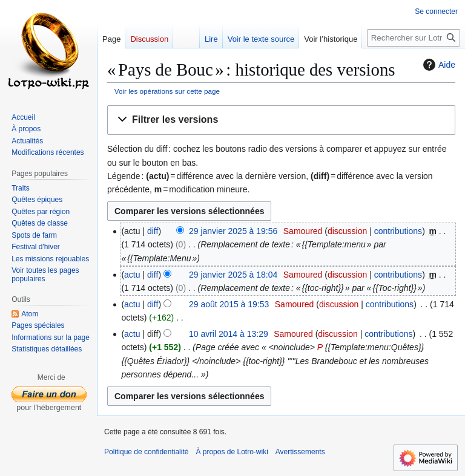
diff (153, 231)
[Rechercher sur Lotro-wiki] (414, 38)
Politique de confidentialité (146, 452)
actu (132, 275)
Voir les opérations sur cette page (167, 91)
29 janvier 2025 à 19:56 (233, 231)
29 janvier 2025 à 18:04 (233, 275)
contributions (398, 231)
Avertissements (300, 452)
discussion (347, 231)
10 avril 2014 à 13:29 (229, 334)
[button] (281, 120)
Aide (438, 65)
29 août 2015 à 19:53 (229, 304)
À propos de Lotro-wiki (232, 452)
